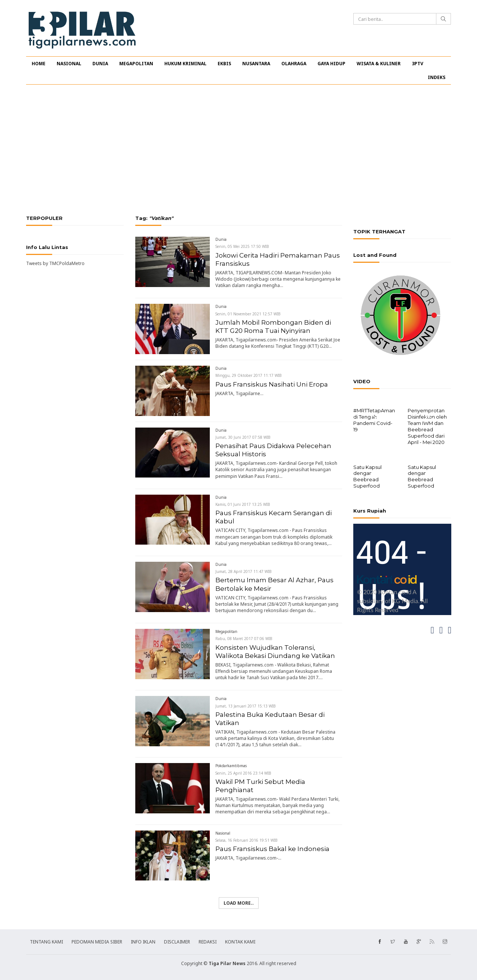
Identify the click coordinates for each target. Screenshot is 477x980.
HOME (39, 64)
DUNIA (100, 64)
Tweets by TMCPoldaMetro (55, 263)
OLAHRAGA (294, 64)
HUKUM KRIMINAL (185, 64)
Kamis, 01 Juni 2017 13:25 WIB (243, 504)
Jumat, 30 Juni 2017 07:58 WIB (243, 437)
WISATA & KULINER (379, 64)
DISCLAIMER (177, 942)
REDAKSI (208, 942)
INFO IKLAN (143, 942)
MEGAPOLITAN (136, 64)
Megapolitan (226, 631)
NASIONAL (69, 64)
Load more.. (239, 903)
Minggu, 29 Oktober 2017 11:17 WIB (249, 375)
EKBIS (224, 64)
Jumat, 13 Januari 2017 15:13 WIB (246, 706)
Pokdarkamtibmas (231, 766)
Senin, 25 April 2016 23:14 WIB (243, 773)
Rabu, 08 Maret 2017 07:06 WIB (244, 639)
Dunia (221, 239)
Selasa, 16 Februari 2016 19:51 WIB (247, 840)
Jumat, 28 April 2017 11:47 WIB (244, 571)
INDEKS (437, 77)
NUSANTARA (256, 64)
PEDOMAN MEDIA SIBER (97, 942)
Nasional (223, 833)
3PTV (418, 64)
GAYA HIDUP (331, 64)
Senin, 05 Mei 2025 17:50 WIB (242, 246)
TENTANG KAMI (46, 942)
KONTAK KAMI (240, 942)
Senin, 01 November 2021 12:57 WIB (248, 314)
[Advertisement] (238, 150)
